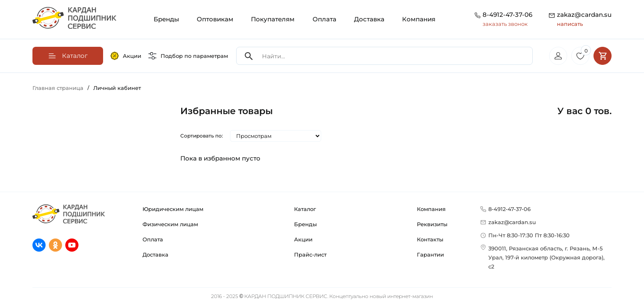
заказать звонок (505, 24)
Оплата (324, 19)
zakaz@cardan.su (584, 19)
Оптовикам (215, 19)
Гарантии (430, 255)
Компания (419, 19)
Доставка (369, 19)
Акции (126, 56)
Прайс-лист (310, 255)
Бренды (166, 19)
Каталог (305, 209)
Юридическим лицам (173, 209)
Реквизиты (432, 224)
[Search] (249, 56)
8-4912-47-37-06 (507, 15)
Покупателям (273, 19)
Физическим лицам (170, 224)
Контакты (430, 239)
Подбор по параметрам (188, 56)
